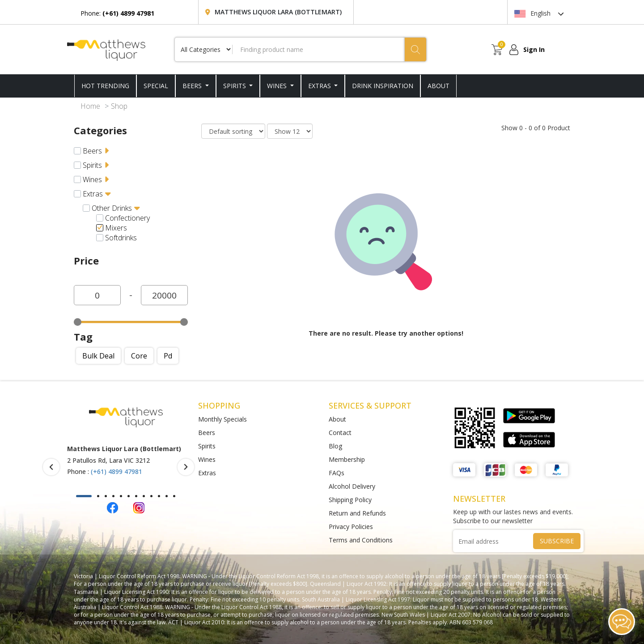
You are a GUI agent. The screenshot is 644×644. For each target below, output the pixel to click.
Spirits (235, 86)
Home (90, 106)
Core (139, 356)
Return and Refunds (357, 513)
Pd (168, 356)
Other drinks (112, 208)
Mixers (116, 228)
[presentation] (51, 467)
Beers (193, 86)
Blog (335, 446)
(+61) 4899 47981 (117, 471)
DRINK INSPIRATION (383, 86)
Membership (347, 459)
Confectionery (127, 218)
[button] (84, 496)
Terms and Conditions (361, 540)
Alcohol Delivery (352, 486)
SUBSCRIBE (557, 541)
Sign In (534, 49)
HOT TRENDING (105, 86)
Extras (320, 86)
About (337, 419)
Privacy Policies (351, 527)
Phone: (117, 13)
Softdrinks (121, 238)
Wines (278, 86)
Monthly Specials (222, 419)
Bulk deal (98, 356)
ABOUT (439, 86)
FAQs (337, 473)
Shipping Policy (350, 500)
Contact (340, 433)
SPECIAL (156, 86)
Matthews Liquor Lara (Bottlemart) (278, 12)
